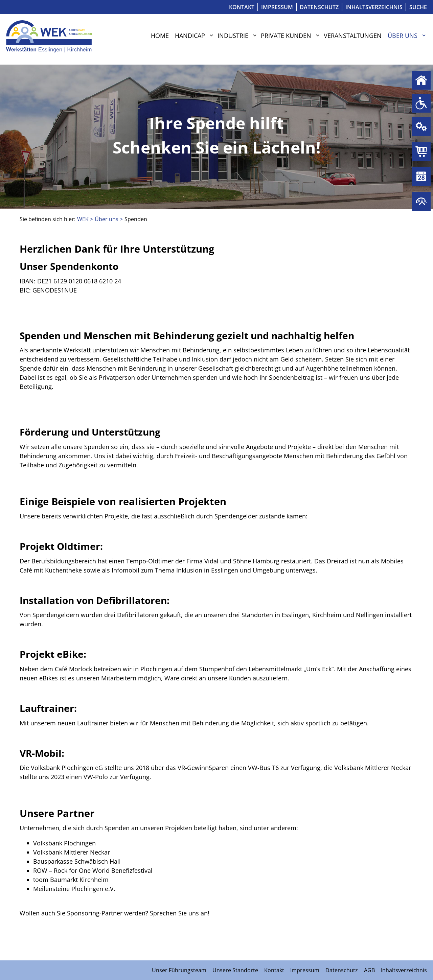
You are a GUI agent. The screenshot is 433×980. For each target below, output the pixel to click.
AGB (369, 970)
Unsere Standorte (235, 970)
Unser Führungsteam (179, 970)
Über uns (403, 36)
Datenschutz (319, 7)
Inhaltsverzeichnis (374, 7)
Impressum (277, 7)
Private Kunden (286, 36)
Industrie (233, 36)
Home (160, 36)
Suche (418, 7)
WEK (83, 219)
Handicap (190, 36)
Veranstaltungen (353, 36)
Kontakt (242, 7)
